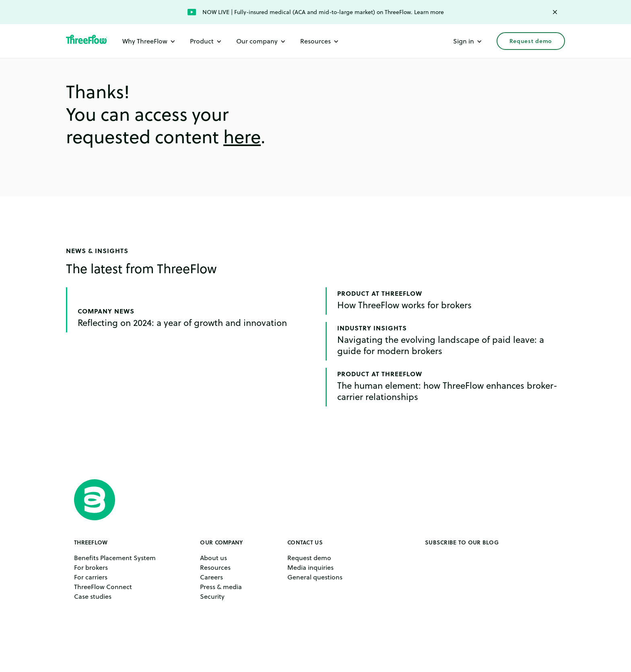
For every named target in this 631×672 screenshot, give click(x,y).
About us (213, 558)
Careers (211, 577)
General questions (315, 577)
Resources (215, 567)
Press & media (221, 587)
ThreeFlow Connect (103, 587)
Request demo (531, 41)
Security (212, 596)
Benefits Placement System (115, 558)
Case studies (93, 596)
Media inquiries (310, 567)
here (242, 137)
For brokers (91, 567)
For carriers (91, 577)
